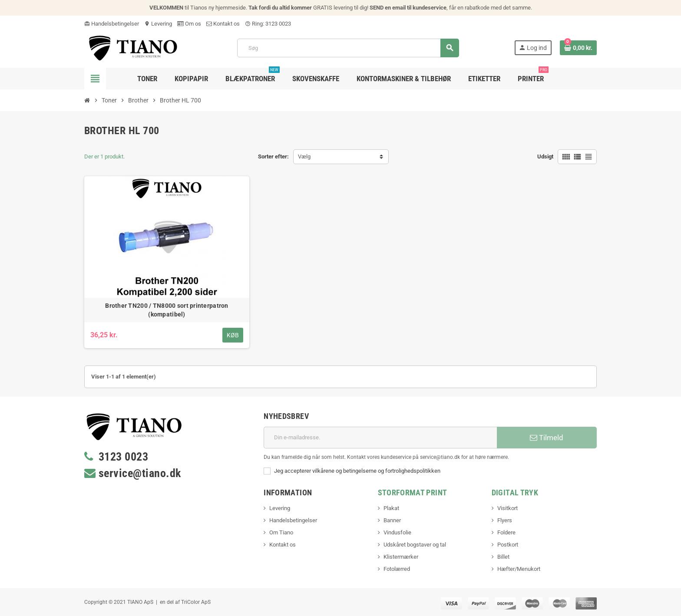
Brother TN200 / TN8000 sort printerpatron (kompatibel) (167, 310)
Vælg (304, 156)
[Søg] (348, 48)
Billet (503, 557)
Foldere (506, 532)
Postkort (508, 545)
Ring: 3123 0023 (268, 24)
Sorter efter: (273, 156)
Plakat (391, 508)
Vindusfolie (397, 532)
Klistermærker (401, 557)
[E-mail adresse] (380, 438)
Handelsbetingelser (112, 24)
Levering (158, 24)
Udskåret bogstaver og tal (415, 545)
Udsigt (545, 156)
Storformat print (413, 492)
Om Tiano (281, 532)
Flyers (505, 520)
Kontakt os (223, 24)
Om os (189, 24)
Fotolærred (397, 569)
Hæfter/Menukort (519, 569)
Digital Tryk (515, 492)
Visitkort (507, 508)
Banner (392, 520)
